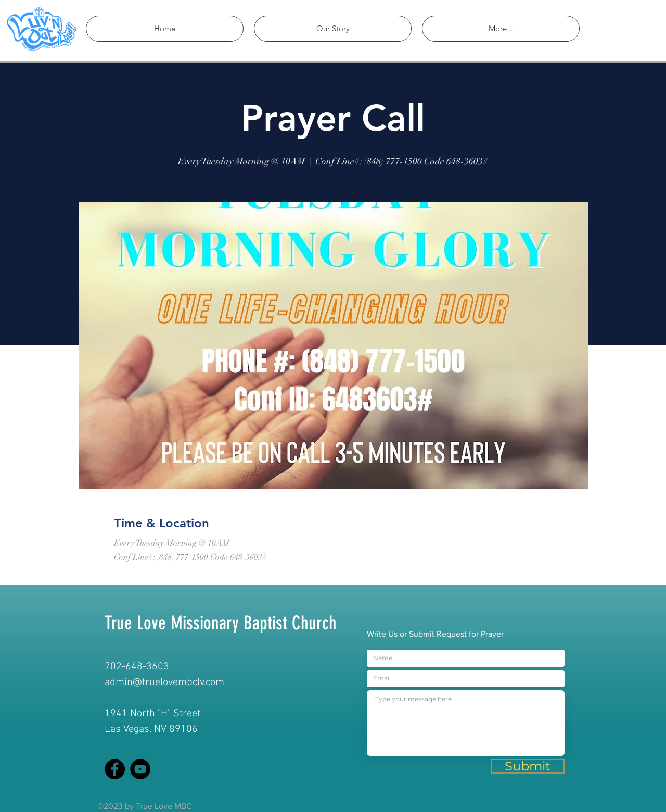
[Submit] (528, 766)
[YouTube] (140, 769)
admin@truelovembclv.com (164, 682)
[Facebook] (115, 769)
